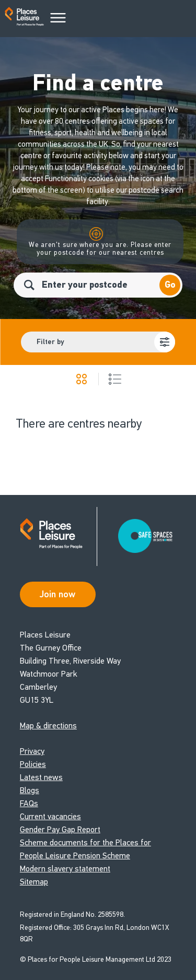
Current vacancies (50, 816)
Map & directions (48, 725)
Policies (33, 764)
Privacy (32, 751)
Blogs (30, 790)
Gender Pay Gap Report (60, 829)
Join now (57, 594)
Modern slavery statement (65, 869)
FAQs (29, 803)
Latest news (41, 777)
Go (170, 285)
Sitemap (34, 882)
